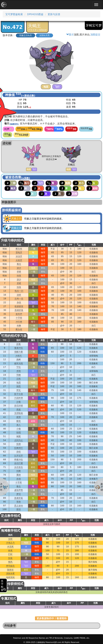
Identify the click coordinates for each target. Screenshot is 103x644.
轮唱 (19, 432)
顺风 (10, 562)
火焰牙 (19, 260)
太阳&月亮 (44, 35)
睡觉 (19, 421)
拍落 (19, 276)
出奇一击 (19, 299)
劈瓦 (19, 390)
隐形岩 (10, 570)
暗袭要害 (19, 306)
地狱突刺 (10, 577)
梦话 (19, 494)
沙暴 (19, 402)
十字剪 (19, 318)
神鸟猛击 (10, 566)
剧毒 (19, 344)
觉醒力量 (19, 352)
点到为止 (19, 440)
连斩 (19, 295)
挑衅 (19, 359)
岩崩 (19, 479)
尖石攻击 (19, 467)
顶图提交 (95, 35)
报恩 (19, 386)
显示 (70, 35)
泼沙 (19, 268)
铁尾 (10, 551)
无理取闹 (19, 413)
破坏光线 (19, 363)
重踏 (19, 475)
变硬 (19, 272)
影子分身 (19, 394)
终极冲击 (19, 460)
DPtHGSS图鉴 (35, 14)
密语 (19, 509)
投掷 (19, 444)
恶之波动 (19, 506)
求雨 (19, 371)
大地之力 (10, 543)
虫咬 (10, 539)
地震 (19, 383)
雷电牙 (19, 252)
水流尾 (10, 547)
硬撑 (19, 417)
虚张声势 (19, 490)
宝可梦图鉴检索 (14, 14)
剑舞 (19, 326)
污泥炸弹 (19, 398)
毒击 (19, 264)
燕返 (19, 410)
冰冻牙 (19, 256)
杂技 (19, 303)
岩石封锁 (19, 406)
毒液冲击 (19, 348)
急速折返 (19, 310)
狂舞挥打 (19, 448)
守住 (19, 367)
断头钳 (19, 249)
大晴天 (19, 356)
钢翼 (19, 436)
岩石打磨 (19, 463)
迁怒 (19, 379)
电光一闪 (19, 291)
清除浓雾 (10, 573)
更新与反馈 (54, 14)
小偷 (19, 429)
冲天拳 (19, 322)
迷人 (19, 425)
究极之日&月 (25, 35)
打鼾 (10, 554)
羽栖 (19, 375)
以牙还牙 (19, 456)
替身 (19, 502)
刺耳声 (19, 314)
